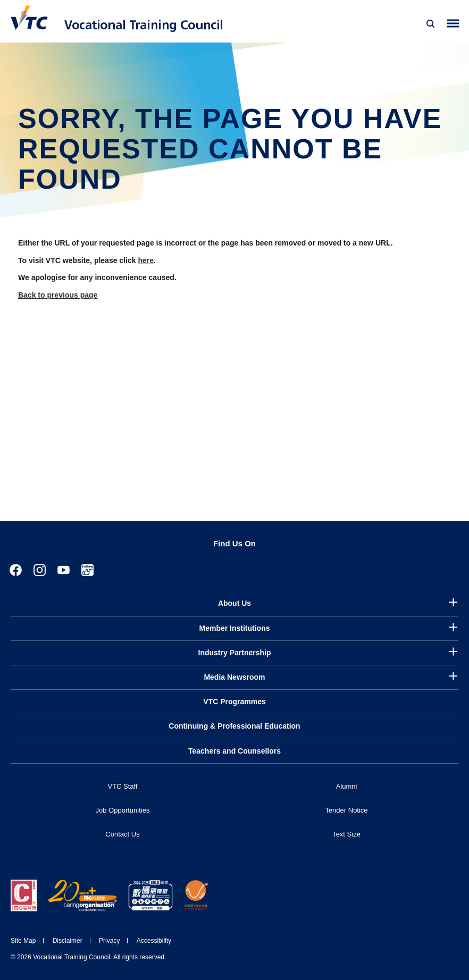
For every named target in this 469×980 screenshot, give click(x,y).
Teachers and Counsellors (234, 751)
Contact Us (122, 834)
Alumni (347, 786)
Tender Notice (346, 810)
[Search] (431, 24)
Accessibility (154, 941)
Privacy (109, 941)
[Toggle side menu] (453, 24)
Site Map (23, 941)
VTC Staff (122, 786)
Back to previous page (58, 295)
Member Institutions (234, 628)
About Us (234, 603)
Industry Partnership (235, 653)
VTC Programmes (234, 702)
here (146, 260)
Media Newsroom (234, 677)
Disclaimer (68, 941)
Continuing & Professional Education (234, 726)
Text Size (346, 834)
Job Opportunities (123, 810)
